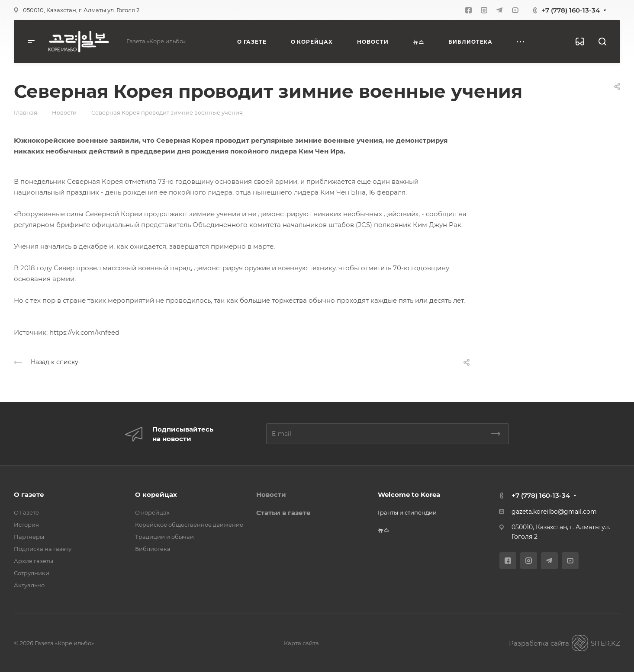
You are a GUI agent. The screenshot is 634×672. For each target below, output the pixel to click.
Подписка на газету (43, 549)
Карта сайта (301, 643)
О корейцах (156, 494)
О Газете (26, 512)
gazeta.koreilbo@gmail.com (554, 512)
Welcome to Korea (409, 494)
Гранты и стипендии (407, 512)
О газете (29, 494)
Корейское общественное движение (189, 525)
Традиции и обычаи (164, 537)
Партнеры (29, 537)
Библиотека (153, 549)
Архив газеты (34, 561)
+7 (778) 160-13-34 (571, 10)
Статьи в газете (283, 513)
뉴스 (383, 530)
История (26, 525)
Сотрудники (32, 573)
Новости (271, 494)
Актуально (29, 585)
